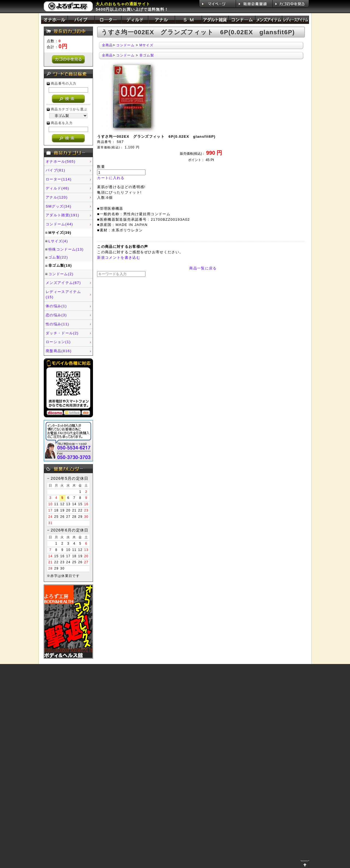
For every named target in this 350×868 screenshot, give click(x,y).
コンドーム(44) (59, 224)
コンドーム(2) (61, 274)
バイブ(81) (56, 170)
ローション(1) (58, 342)
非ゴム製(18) (60, 265)
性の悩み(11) (57, 324)
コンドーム (125, 45)
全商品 (107, 45)
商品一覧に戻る (203, 268)
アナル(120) (57, 197)
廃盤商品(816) (59, 351)
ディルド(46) (57, 188)
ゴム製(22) (58, 257)
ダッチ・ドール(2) (62, 333)
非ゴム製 (147, 55)
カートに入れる (111, 178)
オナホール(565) (61, 161)
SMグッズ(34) (59, 206)
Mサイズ (146, 45)
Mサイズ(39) (60, 233)
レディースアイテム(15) (63, 294)
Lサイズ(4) (58, 241)
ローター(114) (59, 179)
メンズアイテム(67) (63, 283)
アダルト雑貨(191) (62, 215)
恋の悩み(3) (56, 315)
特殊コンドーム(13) (66, 249)
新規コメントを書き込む (119, 258)
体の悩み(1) (56, 306)
